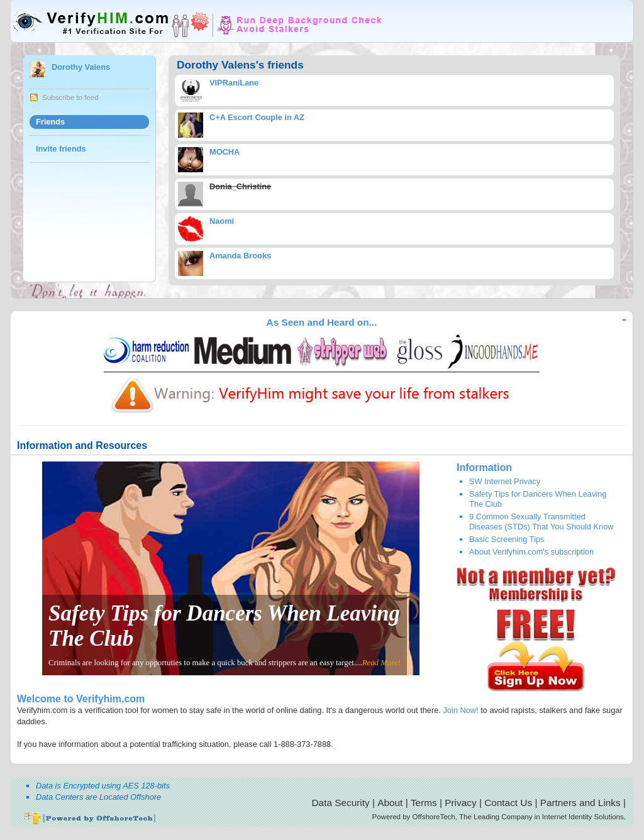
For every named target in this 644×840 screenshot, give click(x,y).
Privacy (460, 803)
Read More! (381, 663)
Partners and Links (580, 803)
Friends (50, 122)
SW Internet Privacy (505, 481)
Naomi (222, 221)
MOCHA (225, 152)
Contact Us (508, 803)
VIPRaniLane (234, 83)
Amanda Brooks (240, 256)
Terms (424, 803)
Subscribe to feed (70, 97)
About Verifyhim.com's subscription (531, 552)
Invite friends (61, 149)
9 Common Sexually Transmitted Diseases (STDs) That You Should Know (541, 521)
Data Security (341, 803)
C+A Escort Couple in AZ (257, 117)
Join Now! (460, 710)
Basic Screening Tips (507, 539)
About (390, 803)
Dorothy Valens (81, 67)
